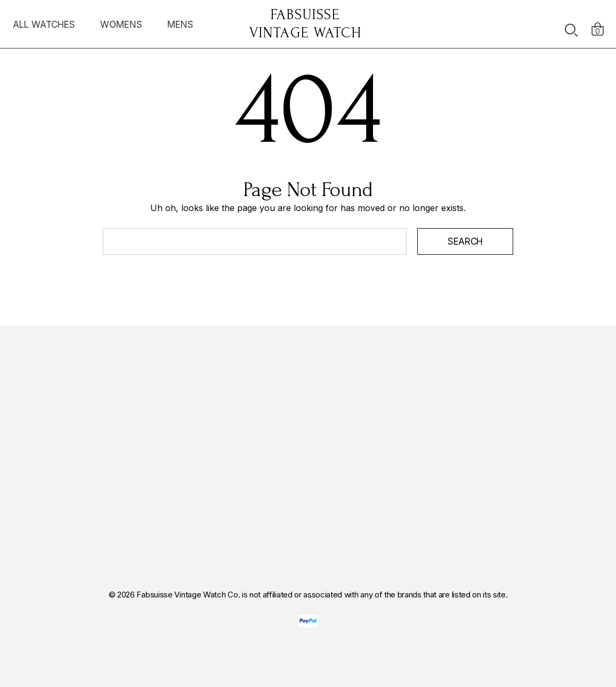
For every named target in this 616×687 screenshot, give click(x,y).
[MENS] (180, 27)
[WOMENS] (121, 24)
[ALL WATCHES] (44, 27)
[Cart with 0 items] (598, 24)
